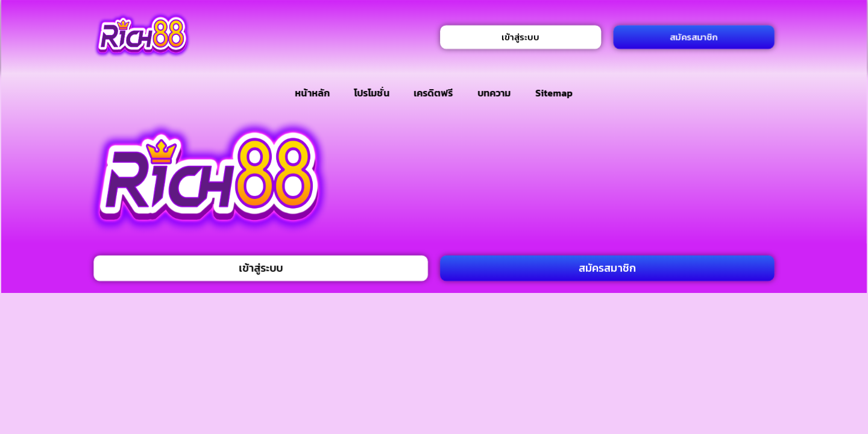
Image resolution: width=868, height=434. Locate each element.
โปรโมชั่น (371, 93)
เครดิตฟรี (433, 93)
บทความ (494, 93)
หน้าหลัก (313, 93)
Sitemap (554, 93)
